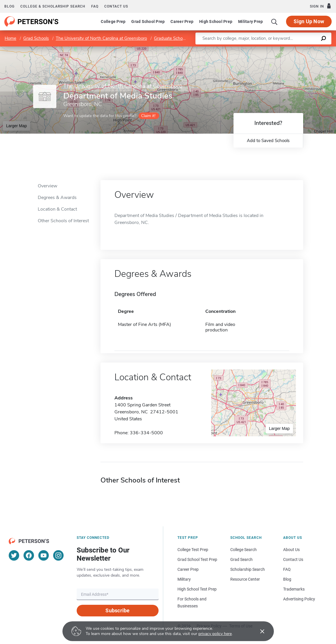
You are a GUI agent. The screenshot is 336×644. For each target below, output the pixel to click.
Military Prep (250, 21)
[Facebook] (29, 555)
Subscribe (117, 610)
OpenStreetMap (297, 49)
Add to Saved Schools (268, 141)
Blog (9, 6)
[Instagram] (58, 555)
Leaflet (266, 49)
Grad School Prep (148, 21)
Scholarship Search (248, 569)
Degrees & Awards (57, 198)
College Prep (113, 21)
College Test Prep (193, 550)
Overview (47, 186)
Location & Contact (57, 209)
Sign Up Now (309, 21)
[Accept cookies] (258, 631)
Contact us (116, 6)
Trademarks (294, 589)
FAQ (95, 6)
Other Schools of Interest (63, 221)
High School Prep (216, 21)
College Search (244, 550)
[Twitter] (14, 555)
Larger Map (17, 126)
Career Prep (182, 21)
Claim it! (148, 116)
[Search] (274, 21)
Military (184, 579)
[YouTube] (44, 555)
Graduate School (170, 38)
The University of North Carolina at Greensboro (101, 38)
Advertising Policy (299, 599)
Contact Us (293, 559)
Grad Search (241, 559)
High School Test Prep (197, 589)
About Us (291, 550)
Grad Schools (36, 38)
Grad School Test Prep (197, 559)
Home (10, 38)
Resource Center (245, 579)
